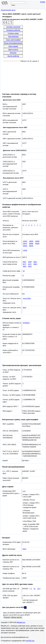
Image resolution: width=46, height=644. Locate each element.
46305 (37, 244)
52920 (25, 246)
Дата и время (13, 46)
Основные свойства (13, 30)
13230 (25, 241)
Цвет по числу (13, 50)
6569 (35, 264)
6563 (25, 266)
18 (24, 271)
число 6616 (27, 298)
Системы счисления (13, 27)
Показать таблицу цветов (13, 617)
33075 (25, 244)
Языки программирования (13, 43)
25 (34, 589)
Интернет (13, 53)
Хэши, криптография (13, 40)
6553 (30, 266)
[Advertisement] (18, 77)
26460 (37, 241)
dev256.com (30, 641)
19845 (31, 241)
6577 (25, 264)
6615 (25, 549)
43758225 (26, 323)
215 (39, 589)
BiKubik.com (21, 622)
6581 (35, 262)
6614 (25, 308)
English (43, 2)
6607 (25, 262)
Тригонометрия (13, 37)
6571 (30, 264)
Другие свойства (13, 56)
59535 (31, 246)
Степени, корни (13, 33)
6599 (30, 262)
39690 (31, 244)
